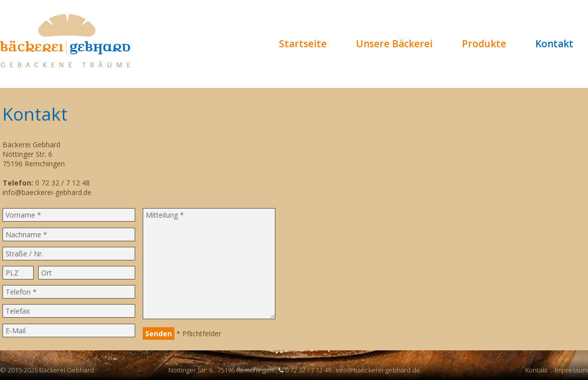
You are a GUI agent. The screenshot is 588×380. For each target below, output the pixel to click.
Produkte (484, 44)
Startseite (303, 44)
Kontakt (554, 44)
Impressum (571, 370)
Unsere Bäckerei (394, 44)
